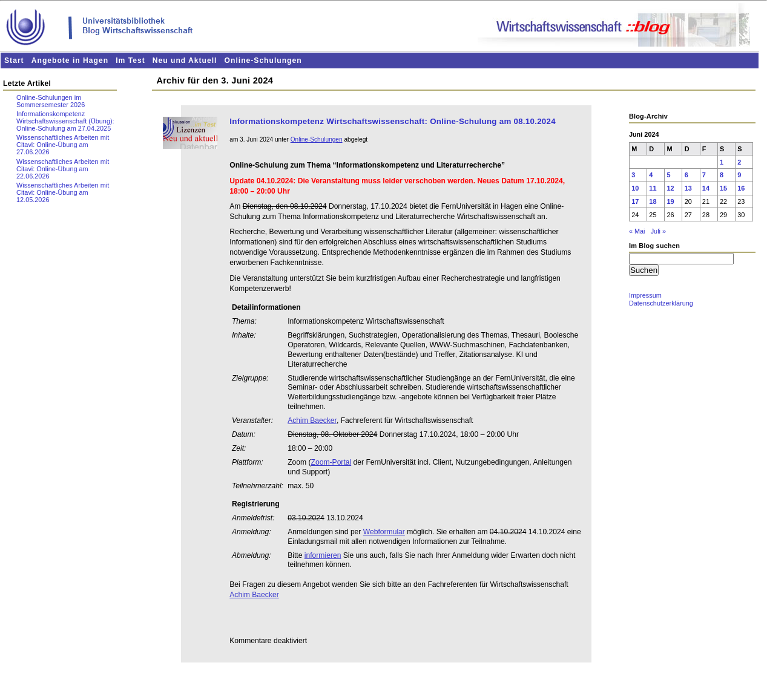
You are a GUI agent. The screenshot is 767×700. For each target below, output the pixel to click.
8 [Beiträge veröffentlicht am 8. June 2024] (722, 175)
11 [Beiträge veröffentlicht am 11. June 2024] (653, 188)
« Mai (637, 231)
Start (14, 61)
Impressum (645, 295)
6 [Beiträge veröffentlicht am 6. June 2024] (686, 175)
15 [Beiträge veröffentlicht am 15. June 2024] (723, 188)
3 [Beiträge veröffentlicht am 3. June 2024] (633, 175)
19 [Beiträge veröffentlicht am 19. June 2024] (671, 201)
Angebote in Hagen (70, 61)
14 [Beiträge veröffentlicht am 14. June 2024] (706, 188)
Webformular (384, 532)
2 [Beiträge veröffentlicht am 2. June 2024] (739, 162)
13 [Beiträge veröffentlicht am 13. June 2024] (688, 188)
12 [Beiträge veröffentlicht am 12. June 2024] (671, 188)
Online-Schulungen (263, 61)
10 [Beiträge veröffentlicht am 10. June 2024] (635, 188)
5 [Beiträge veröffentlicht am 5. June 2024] (669, 175)
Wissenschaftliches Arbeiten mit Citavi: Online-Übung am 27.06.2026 (63, 145)
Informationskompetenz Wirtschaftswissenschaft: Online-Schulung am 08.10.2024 (393, 121)
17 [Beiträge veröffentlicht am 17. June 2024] (635, 201)
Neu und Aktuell (185, 61)
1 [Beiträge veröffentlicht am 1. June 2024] (722, 162)
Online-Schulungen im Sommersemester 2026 (51, 101)
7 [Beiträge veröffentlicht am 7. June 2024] (704, 175)
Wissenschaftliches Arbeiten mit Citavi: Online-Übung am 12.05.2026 (63, 192)
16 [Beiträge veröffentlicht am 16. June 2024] (741, 188)
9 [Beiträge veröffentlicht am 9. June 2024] (739, 175)
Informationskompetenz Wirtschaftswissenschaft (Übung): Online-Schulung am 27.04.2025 (65, 121)
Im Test (130, 61)
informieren (323, 555)
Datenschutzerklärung (661, 303)
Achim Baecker (312, 420)
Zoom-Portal (331, 462)
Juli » (658, 231)
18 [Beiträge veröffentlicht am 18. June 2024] (653, 201)
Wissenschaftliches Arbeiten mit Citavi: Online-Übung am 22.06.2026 (63, 169)
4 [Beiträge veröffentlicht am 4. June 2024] (651, 175)
